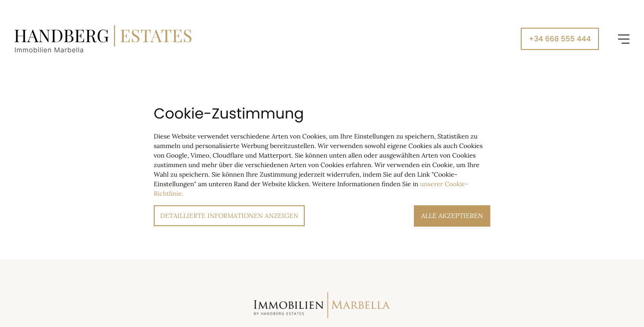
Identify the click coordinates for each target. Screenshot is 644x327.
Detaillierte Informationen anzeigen (229, 216)
